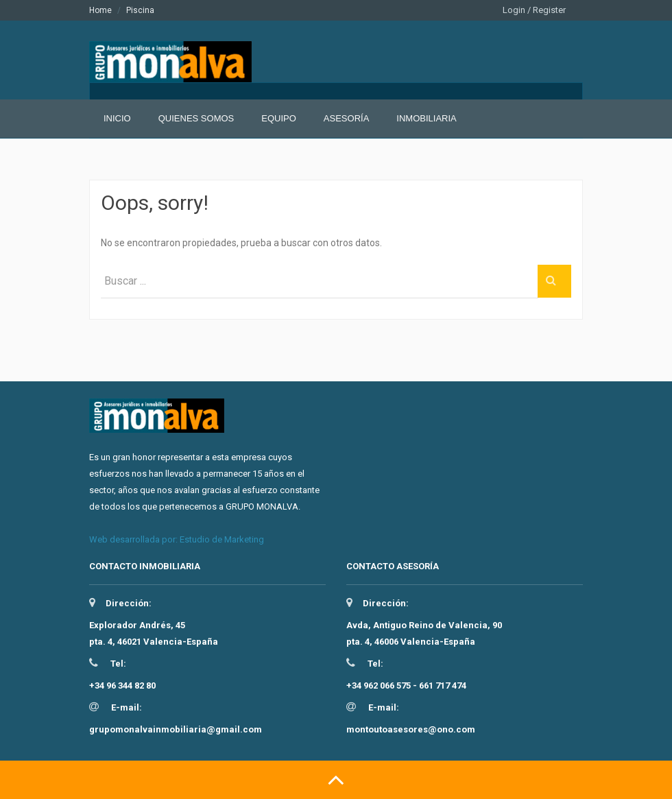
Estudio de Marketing (222, 539)
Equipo (279, 118)
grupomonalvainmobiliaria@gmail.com (176, 729)
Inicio (117, 118)
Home (100, 10)
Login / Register (534, 10)
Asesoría (346, 118)
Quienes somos (196, 118)
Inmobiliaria (426, 118)
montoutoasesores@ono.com (411, 729)
